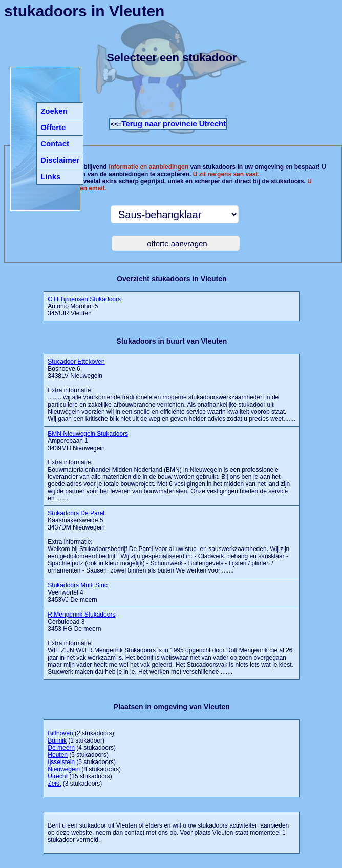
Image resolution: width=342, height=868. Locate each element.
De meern (61, 748)
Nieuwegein (64, 769)
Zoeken (54, 111)
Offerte (53, 127)
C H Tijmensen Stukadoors (84, 299)
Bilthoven (60, 733)
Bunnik (57, 740)
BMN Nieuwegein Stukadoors (88, 434)
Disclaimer (60, 160)
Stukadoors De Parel (76, 513)
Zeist (54, 784)
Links (50, 176)
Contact (55, 144)
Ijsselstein (61, 762)
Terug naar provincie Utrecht (174, 124)
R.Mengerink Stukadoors (81, 615)
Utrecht (58, 776)
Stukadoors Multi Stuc (78, 585)
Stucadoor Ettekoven (76, 362)
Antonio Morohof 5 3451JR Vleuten (84, 306)
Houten (58, 755)
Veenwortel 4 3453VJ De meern (78, 592)
